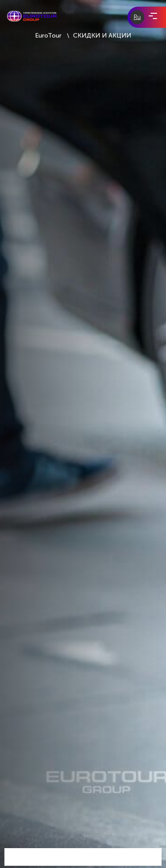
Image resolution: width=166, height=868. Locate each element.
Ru (137, 17)
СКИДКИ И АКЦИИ (102, 36)
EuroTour (48, 36)
